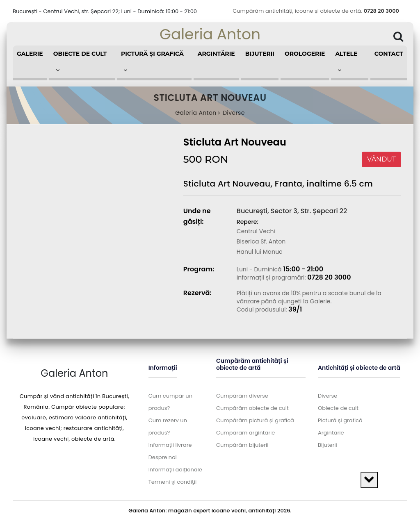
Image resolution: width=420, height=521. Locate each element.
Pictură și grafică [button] (152, 61)
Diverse (234, 113)
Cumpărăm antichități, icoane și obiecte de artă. (316, 11)
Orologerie (305, 54)
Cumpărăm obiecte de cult (252, 408)
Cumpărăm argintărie (245, 433)
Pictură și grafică (340, 420)
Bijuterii (260, 54)
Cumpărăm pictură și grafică (255, 420)
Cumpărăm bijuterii (242, 445)
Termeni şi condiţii (172, 482)
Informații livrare (170, 445)
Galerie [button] (30, 54)
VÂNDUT (381, 159)
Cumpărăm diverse (242, 396)
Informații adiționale (175, 470)
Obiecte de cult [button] (80, 61)
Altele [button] (346, 61)
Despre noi (163, 457)
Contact (389, 54)
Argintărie (216, 54)
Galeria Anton (210, 34)
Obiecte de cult (338, 408)
